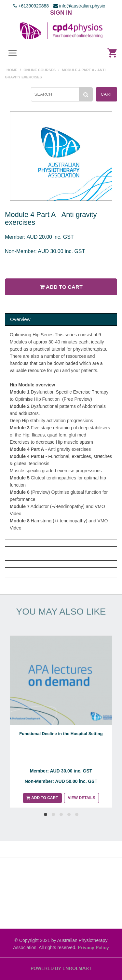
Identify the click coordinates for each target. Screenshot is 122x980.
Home (12, 70)
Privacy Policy (93, 947)
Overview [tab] (20, 319)
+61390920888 (31, 6)
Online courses (40, 70)
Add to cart (61, 287)
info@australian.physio (79, 6)
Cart (107, 94)
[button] (46, 814)
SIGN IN (61, 13)
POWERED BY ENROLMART (61, 968)
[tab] (61, 543)
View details (81, 798)
